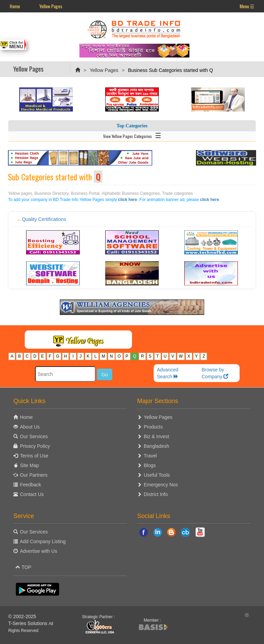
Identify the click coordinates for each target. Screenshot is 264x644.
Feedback (30, 485)
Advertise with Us (38, 551)
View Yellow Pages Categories (132, 135)
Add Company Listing (43, 541)
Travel (150, 456)
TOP (23, 567)
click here (128, 200)
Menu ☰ (247, 6)
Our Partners (34, 475)
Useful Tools (157, 475)
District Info (156, 494)
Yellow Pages (51, 6)
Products (153, 427)
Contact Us (32, 494)
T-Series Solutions (29, 623)
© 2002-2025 (22, 616)
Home (15, 6)
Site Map (29, 465)
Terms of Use (34, 456)
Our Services (34, 436)
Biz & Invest (156, 436)
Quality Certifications (44, 219)
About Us (30, 427)
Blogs (150, 465)
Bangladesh (156, 446)
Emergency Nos (161, 485)
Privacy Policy (35, 446)
